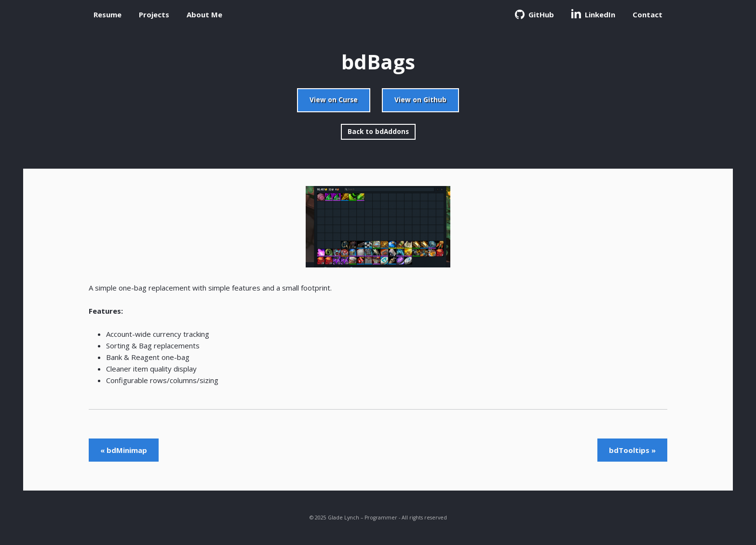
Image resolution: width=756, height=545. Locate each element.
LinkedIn (593, 14)
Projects (154, 14)
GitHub (534, 14)
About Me (204, 14)
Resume (108, 14)
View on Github (420, 100)
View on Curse (334, 100)
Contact (648, 14)
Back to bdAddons (378, 132)
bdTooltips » (632, 450)
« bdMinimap (124, 450)
